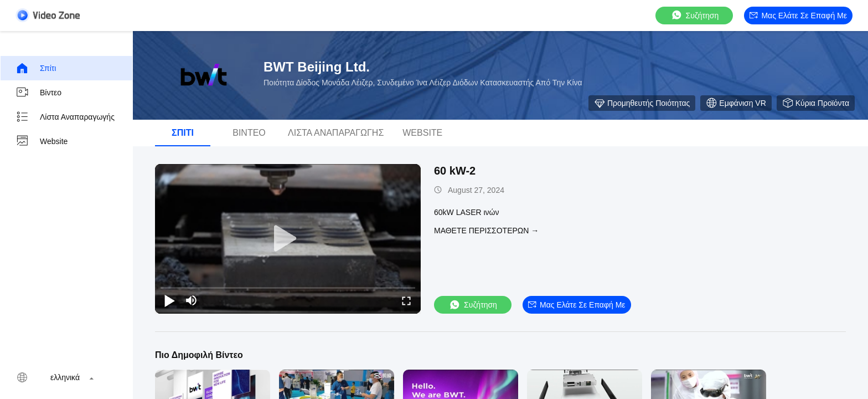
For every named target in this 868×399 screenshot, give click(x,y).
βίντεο (38, 93)
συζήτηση (695, 15)
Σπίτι (36, 68)
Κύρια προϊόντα (816, 103)
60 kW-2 (455, 171)
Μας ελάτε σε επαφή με (798, 16)
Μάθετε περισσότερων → (486, 231)
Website (42, 141)
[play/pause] (169, 300)
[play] (288, 239)
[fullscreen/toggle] (406, 300)
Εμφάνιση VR (736, 103)
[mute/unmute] (192, 300)
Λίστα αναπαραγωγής (65, 117)
